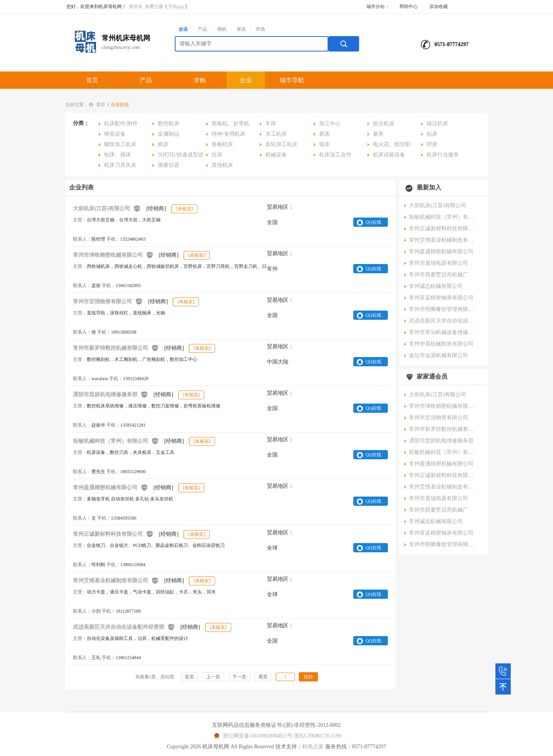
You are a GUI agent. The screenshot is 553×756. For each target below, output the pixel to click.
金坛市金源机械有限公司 (439, 355)
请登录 (136, 7)
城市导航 (292, 80)
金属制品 (169, 134)
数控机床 (169, 124)
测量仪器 (169, 165)
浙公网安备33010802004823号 (252, 736)
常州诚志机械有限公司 (436, 286)
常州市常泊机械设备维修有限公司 (444, 332)
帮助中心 (409, 7)
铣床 (163, 144)
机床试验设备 (389, 155)
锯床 (325, 144)
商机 (222, 29)
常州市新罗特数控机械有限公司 (116, 348)
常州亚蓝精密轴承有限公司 (441, 298)
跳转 (308, 677)
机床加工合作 (335, 155)
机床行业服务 (443, 155)
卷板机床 (222, 144)
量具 (378, 134)
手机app (176, 7)
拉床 (217, 155)
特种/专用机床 (228, 134)
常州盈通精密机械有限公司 (111, 487)
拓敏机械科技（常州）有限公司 (116, 441)
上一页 (213, 677)
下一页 (239, 677)
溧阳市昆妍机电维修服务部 (111, 394)
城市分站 (378, 7)
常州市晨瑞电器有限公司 (439, 263)
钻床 (432, 134)
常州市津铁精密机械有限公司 (113, 255)
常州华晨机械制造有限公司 (441, 344)
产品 (202, 29)
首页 (92, 80)
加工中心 (330, 124)
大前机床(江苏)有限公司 (107, 208)
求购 (200, 80)
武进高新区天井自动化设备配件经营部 (124, 627)
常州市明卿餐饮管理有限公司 (444, 309)
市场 (260, 29)
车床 (271, 124)
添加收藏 (439, 7)
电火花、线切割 (392, 144)
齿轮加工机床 (281, 144)
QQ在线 (373, 222)
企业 (183, 29)
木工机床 (276, 134)
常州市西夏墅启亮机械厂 (439, 275)
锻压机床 (437, 124)
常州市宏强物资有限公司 (108, 301)
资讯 (241, 29)
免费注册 (154, 7)
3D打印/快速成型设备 (178, 156)
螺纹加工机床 (120, 144)
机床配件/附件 (121, 124)
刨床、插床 (118, 155)
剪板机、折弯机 (230, 124)
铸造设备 (115, 134)
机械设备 (276, 155)
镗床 (432, 144)
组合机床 (384, 124)
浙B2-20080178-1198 (317, 736)
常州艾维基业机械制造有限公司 (116, 580)
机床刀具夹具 (120, 165)
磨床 (325, 134)
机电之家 (313, 747)
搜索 (344, 44)
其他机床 (222, 165)
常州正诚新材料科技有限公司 (113, 534)
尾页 (263, 677)
